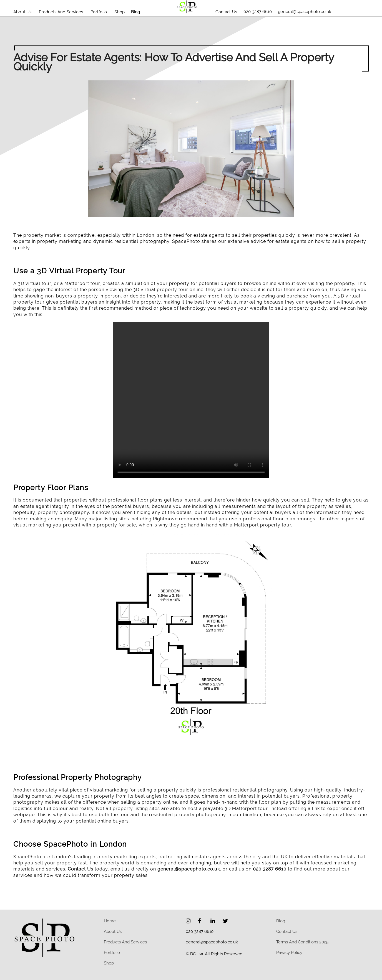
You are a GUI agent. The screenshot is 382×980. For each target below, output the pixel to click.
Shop (120, 12)
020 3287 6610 (270, 869)
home (110, 921)
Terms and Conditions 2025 (302, 942)
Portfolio (99, 12)
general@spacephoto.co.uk (189, 869)
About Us (22, 12)
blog (136, 12)
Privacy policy (289, 953)
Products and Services (61, 12)
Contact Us (226, 12)
